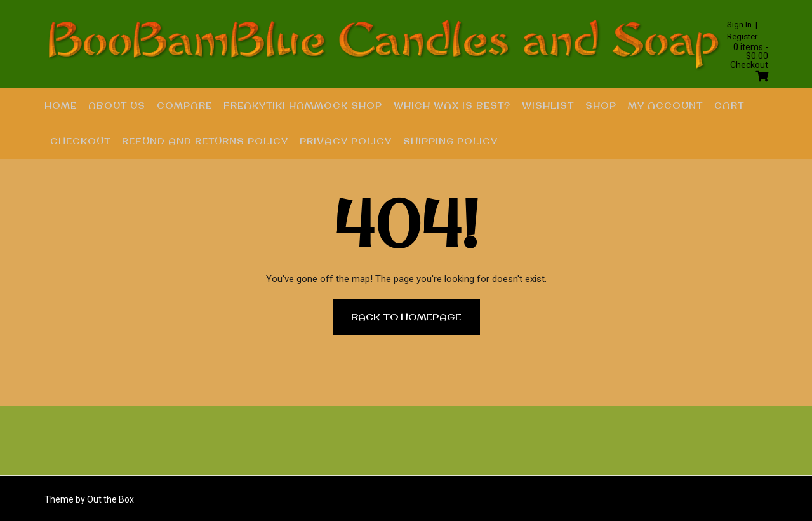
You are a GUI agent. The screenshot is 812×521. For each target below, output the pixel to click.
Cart (729, 105)
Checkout (80, 141)
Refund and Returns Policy (205, 141)
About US (117, 105)
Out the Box (110, 499)
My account (665, 105)
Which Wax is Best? (452, 105)
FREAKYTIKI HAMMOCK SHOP (303, 105)
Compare (184, 105)
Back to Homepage (406, 316)
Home (61, 105)
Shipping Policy (450, 141)
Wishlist (548, 105)
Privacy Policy (346, 141)
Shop (601, 105)
